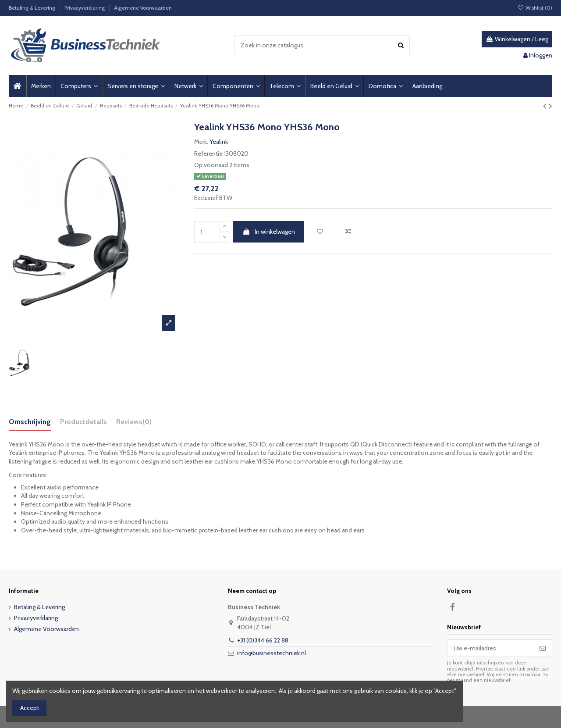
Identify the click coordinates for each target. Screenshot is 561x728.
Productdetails (83, 422)
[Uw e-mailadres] (490, 648)
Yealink (219, 142)
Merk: (201, 142)
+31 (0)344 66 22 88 (263, 640)
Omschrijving (30, 422)
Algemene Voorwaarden (143, 8)
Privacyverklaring (85, 8)
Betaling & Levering (33, 8)
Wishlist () (535, 8)
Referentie (208, 153)
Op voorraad (211, 165)
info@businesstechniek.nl (272, 653)
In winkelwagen (269, 232)
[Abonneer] (543, 648)
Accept (30, 708)
